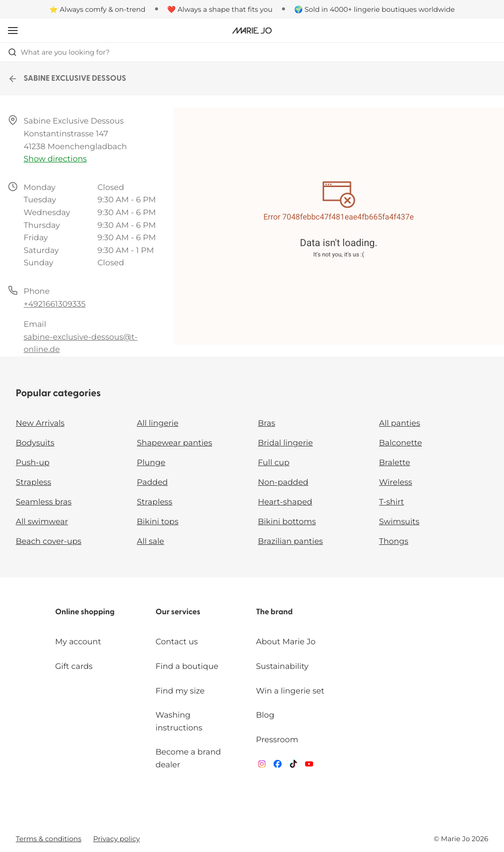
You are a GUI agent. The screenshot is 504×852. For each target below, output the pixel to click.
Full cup (274, 463)
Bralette (394, 463)
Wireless (395, 483)
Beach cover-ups (48, 542)
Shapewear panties (174, 443)
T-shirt (392, 502)
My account (78, 642)
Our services (178, 612)
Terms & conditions (48, 839)
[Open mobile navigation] (13, 31)
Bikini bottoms (287, 522)
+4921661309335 (55, 304)
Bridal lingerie (285, 443)
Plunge (151, 463)
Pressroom (277, 740)
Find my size (180, 691)
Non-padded (283, 483)
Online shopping (85, 612)
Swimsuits (399, 522)
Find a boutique (187, 667)
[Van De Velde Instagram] (262, 766)
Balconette (400, 443)
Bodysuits (35, 443)
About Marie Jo (286, 642)
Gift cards (74, 667)
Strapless (33, 483)
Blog (265, 715)
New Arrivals (40, 424)
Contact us (177, 642)
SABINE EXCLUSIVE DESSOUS (67, 79)
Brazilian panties (290, 542)
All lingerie (158, 424)
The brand (274, 612)
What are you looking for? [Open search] (59, 52)
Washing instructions (179, 722)
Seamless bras (44, 502)
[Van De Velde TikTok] (293, 766)
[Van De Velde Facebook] (278, 766)
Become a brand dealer (188, 759)
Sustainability (282, 667)
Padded (152, 483)
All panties (400, 424)
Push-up (33, 463)
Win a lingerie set (290, 691)
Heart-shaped (285, 502)
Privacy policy (116, 839)
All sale (151, 542)
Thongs (394, 542)
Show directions (55, 159)
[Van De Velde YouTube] (309, 766)
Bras (267, 424)
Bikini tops (157, 522)
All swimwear (42, 522)
